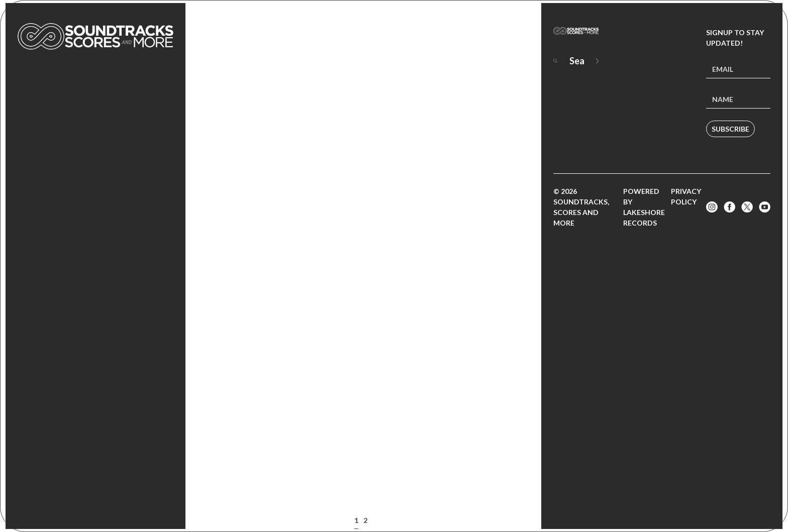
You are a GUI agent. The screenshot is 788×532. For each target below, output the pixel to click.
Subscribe (730, 129)
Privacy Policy (686, 196)
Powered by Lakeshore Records (644, 207)
